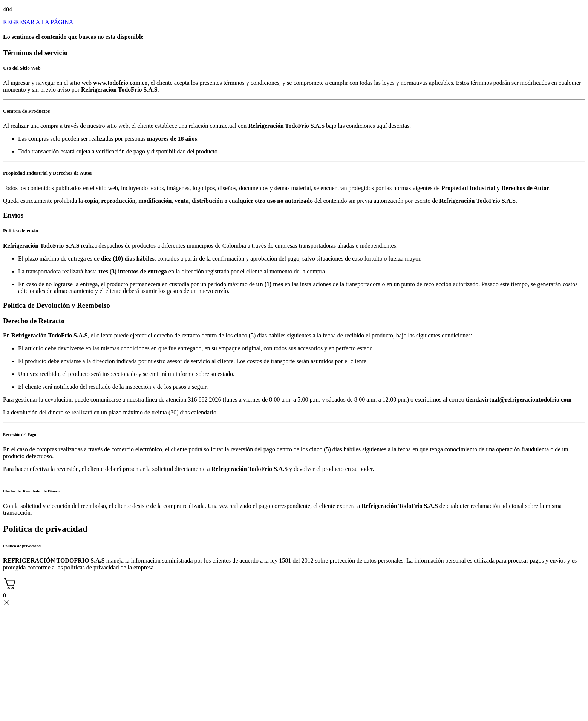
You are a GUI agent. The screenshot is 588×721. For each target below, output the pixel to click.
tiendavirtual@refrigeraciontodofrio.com (519, 400)
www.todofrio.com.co (120, 83)
